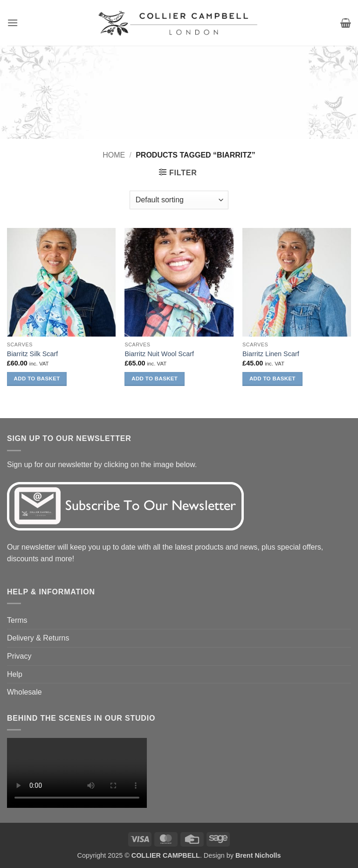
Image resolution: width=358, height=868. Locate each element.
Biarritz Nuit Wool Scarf (159, 354)
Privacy (19, 656)
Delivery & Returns (38, 638)
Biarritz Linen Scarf (271, 354)
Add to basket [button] (37, 379)
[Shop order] (179, 200)
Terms (17, 620)
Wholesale (24, 692)
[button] (13, 23)
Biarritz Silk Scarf (33, 354)
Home (114, 155)
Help (15, 674)
